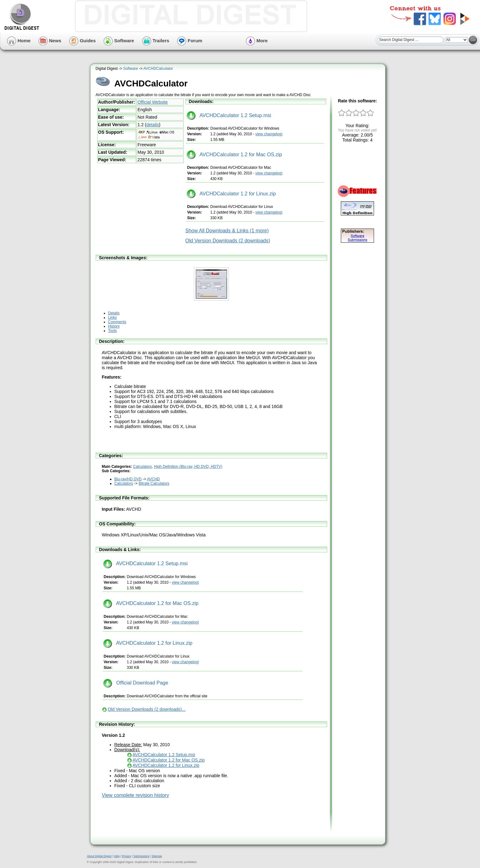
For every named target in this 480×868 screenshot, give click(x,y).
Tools (113, 331)
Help (117, 856)
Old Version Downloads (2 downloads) (228, 241)
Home (19, 41)
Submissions (141, 856)
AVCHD (153, 479)
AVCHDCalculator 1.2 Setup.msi (229, 115)
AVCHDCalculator (158, 69)
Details (114, 313)
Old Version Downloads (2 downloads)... (147, 709)
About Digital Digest (99, 856)
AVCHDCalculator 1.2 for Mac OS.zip (234, 155)
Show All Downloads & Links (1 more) (227, 231)
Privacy (127, 856)
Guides (82, 41)
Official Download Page (136, 683)
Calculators (143, 467)
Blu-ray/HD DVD (128, 479)
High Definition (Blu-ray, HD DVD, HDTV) (188, 467)
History (114, 326)
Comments (117, 322)
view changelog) (269, 134)
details (153, 125)
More (257, 41)
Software (119, 41)
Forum (190, 41)
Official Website (153, 102)
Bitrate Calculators (154, 483)
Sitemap (157, 856)
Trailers (156, 41)
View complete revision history (136, 795)
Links (113, 318)
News (50, 41)
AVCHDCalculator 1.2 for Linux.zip (231, 194)
